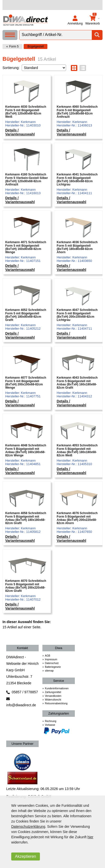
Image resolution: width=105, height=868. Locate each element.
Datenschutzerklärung (28, 827)
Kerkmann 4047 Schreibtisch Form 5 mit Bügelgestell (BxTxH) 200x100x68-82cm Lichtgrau (77, 315)
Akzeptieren (26, 856)
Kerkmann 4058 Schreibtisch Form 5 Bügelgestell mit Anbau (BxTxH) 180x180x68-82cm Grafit (26, 518)
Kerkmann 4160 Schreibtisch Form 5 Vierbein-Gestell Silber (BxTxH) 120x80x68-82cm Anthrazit (27, 180)
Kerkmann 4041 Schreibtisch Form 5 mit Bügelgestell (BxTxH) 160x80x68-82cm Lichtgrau (77, 180)
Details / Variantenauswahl (20, 132)
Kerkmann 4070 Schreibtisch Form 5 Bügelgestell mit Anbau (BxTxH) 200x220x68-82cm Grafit (26, 586)
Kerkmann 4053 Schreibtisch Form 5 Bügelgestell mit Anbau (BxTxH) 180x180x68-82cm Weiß (77, 450)
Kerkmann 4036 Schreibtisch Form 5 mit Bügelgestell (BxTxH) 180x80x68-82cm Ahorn (77, 247)
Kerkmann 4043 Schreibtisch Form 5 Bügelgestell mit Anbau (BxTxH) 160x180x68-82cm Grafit (77, 383)
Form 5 (14, 46)
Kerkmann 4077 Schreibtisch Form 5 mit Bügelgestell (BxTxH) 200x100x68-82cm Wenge (26, 383)
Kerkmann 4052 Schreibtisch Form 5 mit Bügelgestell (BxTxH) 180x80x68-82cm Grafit (26, 315)
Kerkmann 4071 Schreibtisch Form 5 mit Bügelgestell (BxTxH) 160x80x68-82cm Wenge (26, 247)
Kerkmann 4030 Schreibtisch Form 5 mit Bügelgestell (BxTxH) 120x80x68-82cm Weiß (26, 112)
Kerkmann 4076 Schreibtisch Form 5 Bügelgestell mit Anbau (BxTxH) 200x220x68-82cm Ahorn (77, 518)
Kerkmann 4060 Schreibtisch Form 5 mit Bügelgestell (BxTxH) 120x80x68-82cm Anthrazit (77, 112)
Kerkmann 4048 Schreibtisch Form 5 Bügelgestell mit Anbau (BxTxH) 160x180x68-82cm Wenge (26, 450)
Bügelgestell (36, 46)
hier (90, 837)
